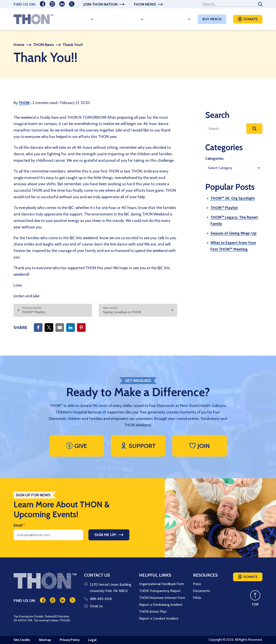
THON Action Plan (153, 612)
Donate (251, 19)
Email (19, 525)
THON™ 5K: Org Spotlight (233, 198)
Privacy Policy (70, 640)
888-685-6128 (98, 599)
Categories (214, 158)
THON (24, 103)
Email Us (93, 606)
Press (197, 584)
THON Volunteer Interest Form (162, 598)
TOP (255, 604)
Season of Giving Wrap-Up (234, 233)
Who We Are (77, 19)
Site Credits (22, 640)
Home (19, 45)
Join (199, 446)
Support (138, 446)
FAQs (197, 598)
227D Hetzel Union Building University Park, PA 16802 (110, 588)
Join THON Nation (100, 4)
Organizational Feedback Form (162, 584)
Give (77, 446)
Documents (202, 591)
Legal (92, 640)
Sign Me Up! (105, 535)
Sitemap (45, 640)
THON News (145, 4)
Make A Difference (168, 19)
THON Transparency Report (160, 591)
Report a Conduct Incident (159, 618)
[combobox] (234, 168)
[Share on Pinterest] (81, 328)
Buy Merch (212, 19)
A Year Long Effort (120, 19)
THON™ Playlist (224, 208)
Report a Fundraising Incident (161, 605)
